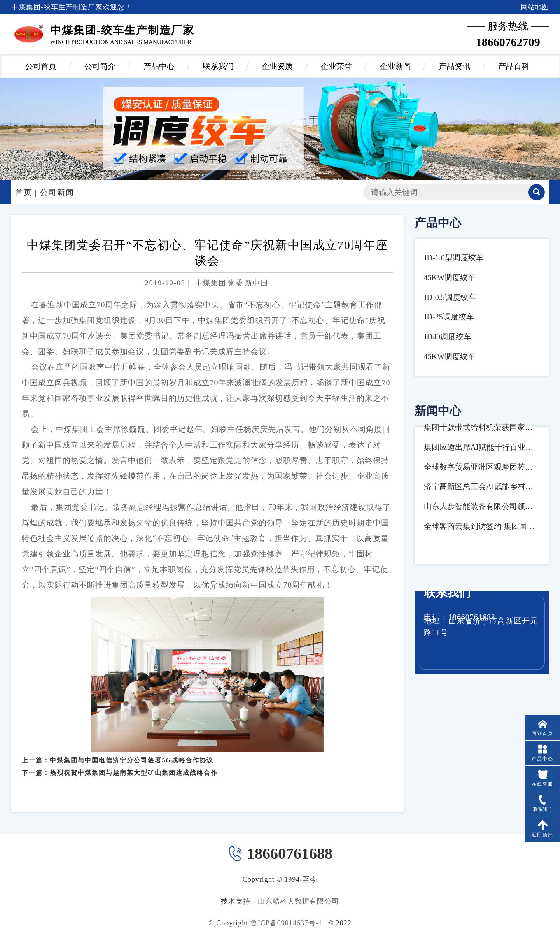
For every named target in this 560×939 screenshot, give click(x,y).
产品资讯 (455, 66)
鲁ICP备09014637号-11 (288, 923)
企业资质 (277, 66)
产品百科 (514, 66)
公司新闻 (57, 192)
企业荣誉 (336, 66)
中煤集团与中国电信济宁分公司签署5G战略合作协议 (131, 753)
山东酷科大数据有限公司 (298, 901)
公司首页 (41, 66)
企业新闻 (395, 66)
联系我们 (218, 66)
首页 (24, 192)
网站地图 (535, 7)
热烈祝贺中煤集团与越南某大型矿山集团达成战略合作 (134, 766)
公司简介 (100, 66)
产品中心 (159, 66)
